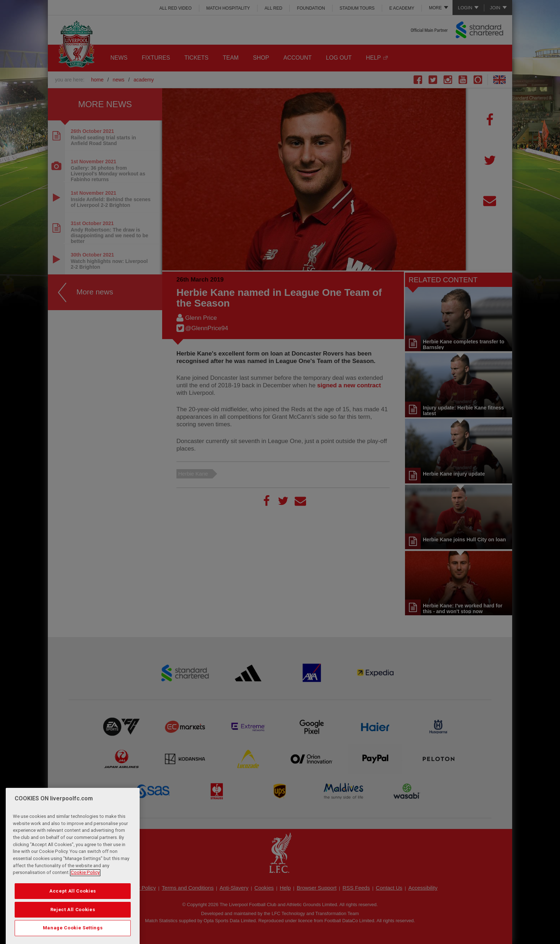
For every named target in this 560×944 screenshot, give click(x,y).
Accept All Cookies (73, 916)
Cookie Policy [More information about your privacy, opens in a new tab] (85, 897)
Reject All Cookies (73, 934)
